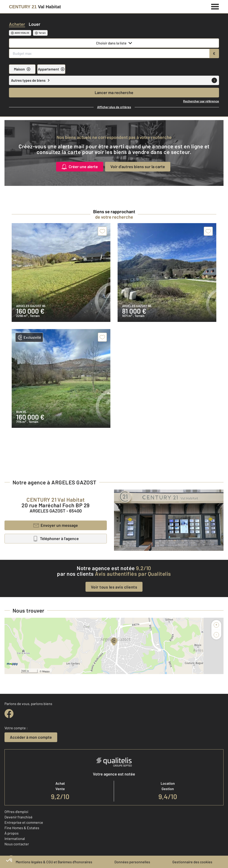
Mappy (46, 671)
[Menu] (215, 6)
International (15, 838)
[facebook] (9, 714)
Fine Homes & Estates (22, 828)
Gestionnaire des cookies (192, 862)
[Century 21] (35, 7)
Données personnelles (132, 862)
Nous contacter (17, 844)
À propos (12, 833)
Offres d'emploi (16, 812)
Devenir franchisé (19, 817)
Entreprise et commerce (24, 822)
